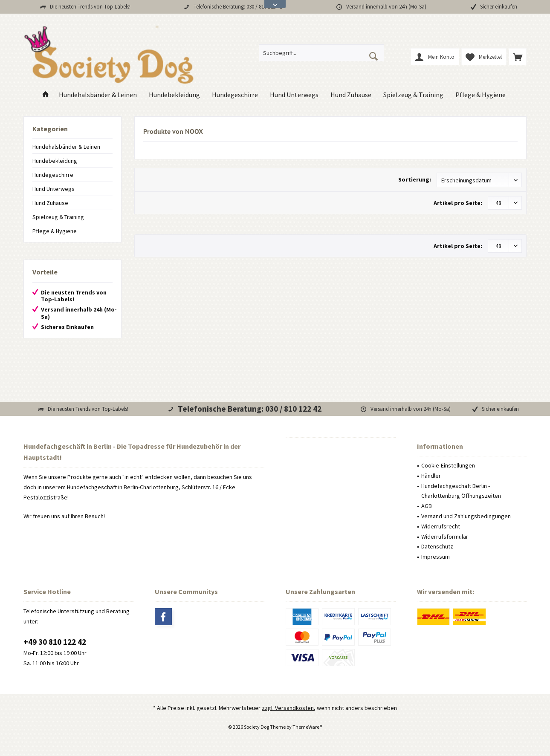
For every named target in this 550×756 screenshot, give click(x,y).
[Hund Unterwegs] (294, 95)
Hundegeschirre (53, 175)
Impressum (436, 557)
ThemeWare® (307, 727)
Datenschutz (437, 546)
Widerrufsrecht (441, 526)
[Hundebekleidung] (174, 95)
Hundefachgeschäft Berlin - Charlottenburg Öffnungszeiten (461, 491)
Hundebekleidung (55, 161)
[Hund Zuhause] (351, 95)
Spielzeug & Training (58, 217)
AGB (427, 506)
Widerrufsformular (445, 537)
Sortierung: (415, 179)
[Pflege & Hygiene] (481, 95)
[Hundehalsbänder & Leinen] (98, 95)
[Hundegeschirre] (235, 95)
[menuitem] (518, 57)
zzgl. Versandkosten (288, 708)
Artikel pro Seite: (458, 203)
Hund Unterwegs (54, 189)
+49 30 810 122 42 (55, 642)
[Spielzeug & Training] (413, 95)
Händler (431, 476)
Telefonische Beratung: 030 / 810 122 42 (238, 7)
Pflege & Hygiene (55, 231)
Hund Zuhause (50, 203)
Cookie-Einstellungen (448, 465)
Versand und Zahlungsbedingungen (466, 516)
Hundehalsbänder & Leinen (66, 147)
